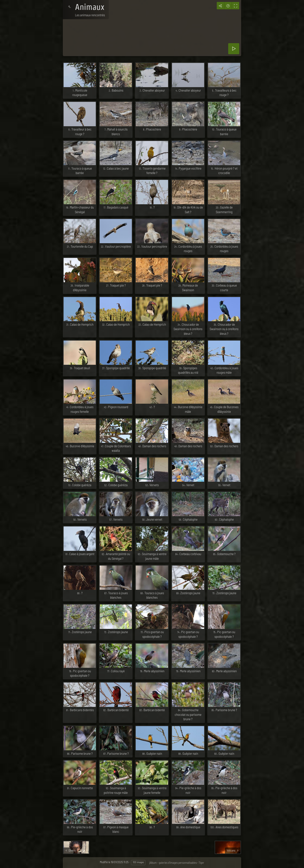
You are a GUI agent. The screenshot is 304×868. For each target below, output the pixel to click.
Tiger (201, 863)
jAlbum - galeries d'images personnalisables (173, 863)
